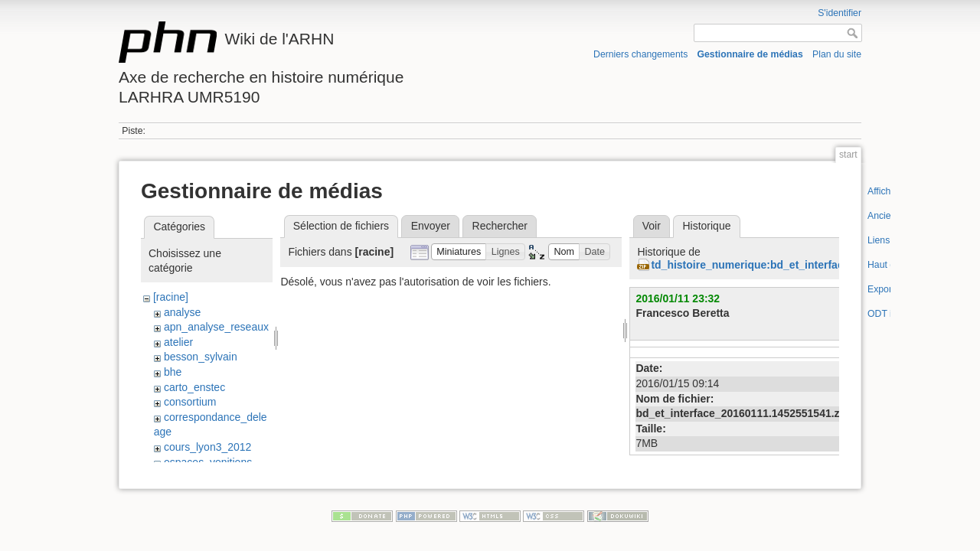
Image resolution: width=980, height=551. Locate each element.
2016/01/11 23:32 (678, 298)
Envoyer (431, 226)
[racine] (171, 297)
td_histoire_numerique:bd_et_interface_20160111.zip (786, 265)
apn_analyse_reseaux (216, 327)
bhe (173, 372)
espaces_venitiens (208, 462)
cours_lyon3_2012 (207, 447)
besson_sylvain (201, 357)
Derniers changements (640, 54)
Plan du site (837, 54)
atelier (178, 342)
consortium (190, 402)
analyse (182, 312)
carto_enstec (194, 387)
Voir (652, 226)
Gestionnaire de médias (750, 54)
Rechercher (500, 226)
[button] (459, 252)
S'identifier (840, 13)
